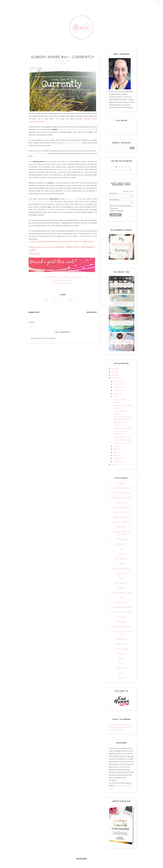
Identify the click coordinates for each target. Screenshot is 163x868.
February (117, 458)
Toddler (122, 654)
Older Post (92, 312)
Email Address (121, 200)
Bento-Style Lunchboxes (72, 143)
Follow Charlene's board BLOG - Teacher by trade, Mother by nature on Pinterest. (121, 727)
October (117, 387)
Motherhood (122, 603)
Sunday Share (65, 61)
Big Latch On (71, 199)
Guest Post (122, 573)
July (115, 397)
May (115, 449)
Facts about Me (122, 559)
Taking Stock (122, 649)
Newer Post (34, 312)
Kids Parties (121, 583)
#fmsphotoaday (122, 508)
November (117, 384)
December (117, 381)
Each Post (114, 208)
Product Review (122, 627)
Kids (122, 578)
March (116, 455)
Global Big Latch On (39, 201)
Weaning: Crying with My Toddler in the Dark (76, 129)
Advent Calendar (122, 522)
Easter (121, 554)
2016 (113, 375)
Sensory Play (122, 639)
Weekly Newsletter (117, 211)
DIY (121, 549)
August (116, 393)
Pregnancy (122, 622)
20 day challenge (121, 517)
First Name (121, 193)
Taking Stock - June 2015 (63, 280)
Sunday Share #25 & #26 (63, 283)
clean (122, 659)
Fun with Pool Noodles (38, 153)
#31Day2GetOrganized (121, 488)
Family (122, 564)
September (118, 390)
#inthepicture (122, 512)
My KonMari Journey (122, 607)
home (122, 673)
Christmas (121, 539)
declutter (121, 668)
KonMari (122, 588)
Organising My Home (122, 612)
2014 (113, 465)
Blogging (122, 527)
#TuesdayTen (122, 503)
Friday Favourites (122, 568)
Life (56, 61)
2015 (113, 378)
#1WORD (122, 483)
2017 (113, 372)
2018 (113, 369)
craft (122, 663)
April (115, 452)
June (115, 446)
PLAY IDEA (121, 617)
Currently (122, 544)
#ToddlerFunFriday (122, 498)
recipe (122, 678)
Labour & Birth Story (122, 593)
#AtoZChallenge (122, 493)
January (116, 462)
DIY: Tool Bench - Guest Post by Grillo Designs (63, 277)
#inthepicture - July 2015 (123, 428)
